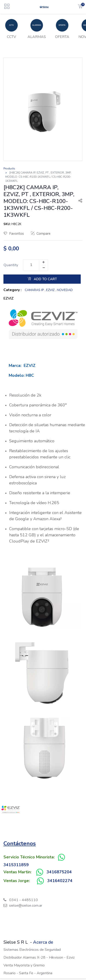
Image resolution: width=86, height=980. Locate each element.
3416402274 (60, 881)
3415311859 (16, 865)
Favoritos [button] (14, 234)
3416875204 (59, 872)
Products (9, 169)
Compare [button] (41, 234)
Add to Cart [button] (42, 279)
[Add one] (43, 262)
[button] (78, 201)
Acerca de (43, 942)
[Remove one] (44, 268)
